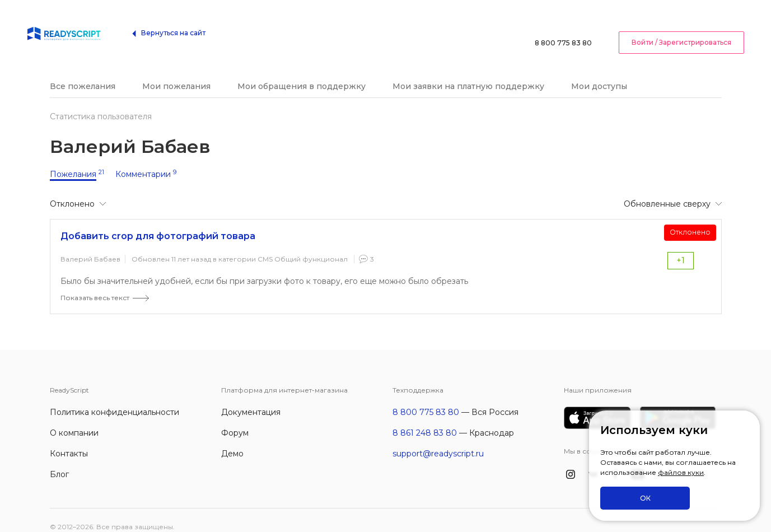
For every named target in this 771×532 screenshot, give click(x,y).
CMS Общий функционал (303, 246)
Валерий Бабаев (90, 246)
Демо (232, 440)
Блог (59, 461)
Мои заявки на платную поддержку (468, 73)
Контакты (69, 440)
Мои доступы (599, 73)
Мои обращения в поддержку (302, 73)
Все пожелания (83, 73)
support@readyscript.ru (438, 440)
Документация (251, 399)
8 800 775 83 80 (563, 25)
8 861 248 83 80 (425, 419)
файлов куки (681, 473)
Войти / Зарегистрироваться (681, 24)
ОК (645, 498)
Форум (235, 419)
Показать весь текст (95, 284)
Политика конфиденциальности (115, 399)
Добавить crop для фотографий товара (158, 223)
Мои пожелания (176, 73)
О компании (74, 419)
